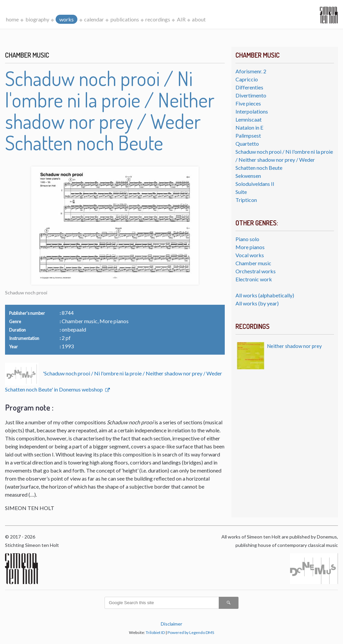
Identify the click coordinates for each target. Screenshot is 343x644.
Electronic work (254, 279)
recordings (158, 19)
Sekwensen (248, 176)
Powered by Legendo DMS (191, 632)
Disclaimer (171, 624)
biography (37, 19)
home (12, 19)
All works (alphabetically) (265, 295)
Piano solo (247, 239)
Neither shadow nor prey (294, 346)
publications (125, 19)
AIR (181, 19)
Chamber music (253, 263)
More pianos (250, 247)
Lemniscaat (249, 119)
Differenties (249, 87)
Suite (241, 192)
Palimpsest (248, 135)
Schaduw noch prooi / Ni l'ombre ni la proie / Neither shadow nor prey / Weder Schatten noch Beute (284, 160)
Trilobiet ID (155, 632)
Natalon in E (249, 127)
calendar (94, 19)
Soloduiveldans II (255, 184)
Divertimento (251, 95)
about (199, 19)
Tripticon (246, 200)
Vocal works (250, 255)
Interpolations (252, 111)
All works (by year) (257, 303)
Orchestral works (256, 271)
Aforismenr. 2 (251, 71)
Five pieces (248, 103)
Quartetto (247, 144)
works (66, 19)
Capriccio (247, 79)
